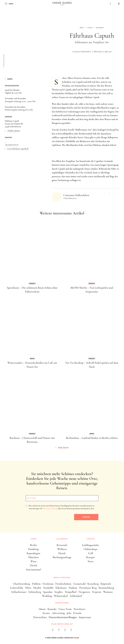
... (6, 142)
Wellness (62, 549)
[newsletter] (71, 631)
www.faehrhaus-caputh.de (18, 149)
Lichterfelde (17, 588)
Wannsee (108, 592)
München (33, 557)
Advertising (58, 613)
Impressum (85, 617)
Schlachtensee (19, 592)
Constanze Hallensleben (81, 52)
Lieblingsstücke (91, 545)
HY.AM (76, 638)
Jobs (69, 613)
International (33, 570)
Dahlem (36, 584)
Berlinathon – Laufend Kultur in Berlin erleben (92, 438)
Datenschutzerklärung (50, 509)
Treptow (97, 592)
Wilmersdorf (61, 596)
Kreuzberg (93, 584)
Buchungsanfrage (62, 557)
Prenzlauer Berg (88, 588)
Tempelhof (71, 592)
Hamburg (33, 549)
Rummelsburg (106, 588)
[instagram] (59, 631)
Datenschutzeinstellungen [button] (63, 617)
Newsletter (79, 609)
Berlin (33, 545)
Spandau (48, 592)
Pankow (73, 588)
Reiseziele (62, 545)
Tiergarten (84, 592)
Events (46, 613)
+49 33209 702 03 (12, 145)
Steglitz (59, 592)
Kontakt (52, 609)
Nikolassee (61, 588)
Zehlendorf (76, 596)
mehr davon (63, 447)
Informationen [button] (62, 603)
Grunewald (79, 584)
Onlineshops (91, 549)
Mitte (28, 588)
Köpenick (106, 584)
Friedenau (48, 584)
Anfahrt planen (14, 131)
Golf (91, 553)
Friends (77, 613)
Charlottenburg (22, 584)
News (91, 561)
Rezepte (91, 557)
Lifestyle (91, 539)
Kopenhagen (33, 553)
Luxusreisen (62, 539)
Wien (33, 561)
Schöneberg (35, 592)
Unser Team (65, 609)
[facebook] (53, 631)
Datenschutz (40, 617)
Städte (33, 539)
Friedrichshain (63, 584)
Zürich (33, 565)
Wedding (47, 596)
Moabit (37, 588)
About (42, 609)
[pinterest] (65, 631)
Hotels (62, 553)
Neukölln (48, 588)
